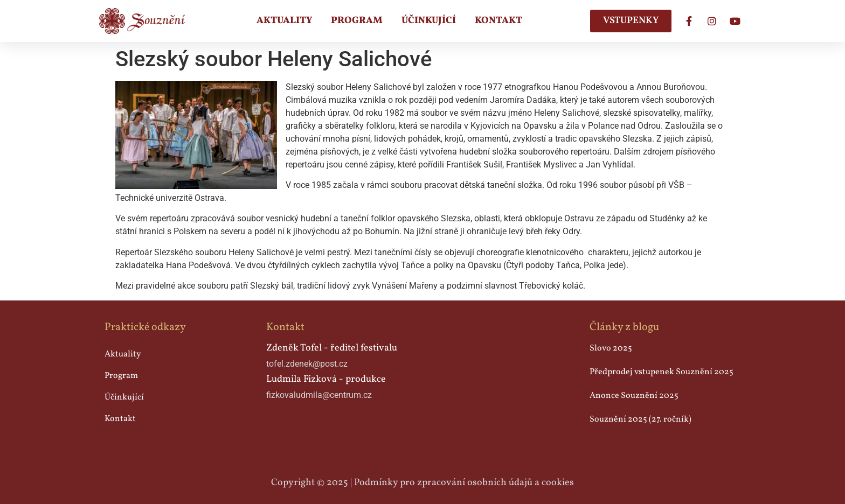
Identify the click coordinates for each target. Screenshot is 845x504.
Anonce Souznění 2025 (634, 396)
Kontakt (498, 21)
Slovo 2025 (611, 348)
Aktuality (284, 21)
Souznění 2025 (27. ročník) (640, 419)
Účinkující (429, 21)
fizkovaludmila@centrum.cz (319, 395)
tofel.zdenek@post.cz (307, 364)
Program (357, 21)
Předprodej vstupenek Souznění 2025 (662, 372)
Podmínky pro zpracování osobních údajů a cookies (464, 483)
